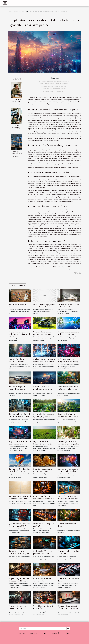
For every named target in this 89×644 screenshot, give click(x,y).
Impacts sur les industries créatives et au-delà (54, 86)
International (33, 633)
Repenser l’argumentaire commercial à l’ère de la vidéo (16, 128)
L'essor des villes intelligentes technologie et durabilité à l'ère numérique (68, 416)
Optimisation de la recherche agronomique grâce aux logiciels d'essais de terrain (43, 416)
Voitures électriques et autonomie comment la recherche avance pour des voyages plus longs (18, 390)
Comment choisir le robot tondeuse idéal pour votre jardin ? (42, 334)
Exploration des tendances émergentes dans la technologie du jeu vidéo (68, 362)
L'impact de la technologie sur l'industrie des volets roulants (68, 497)
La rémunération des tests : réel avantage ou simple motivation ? (16, 102)
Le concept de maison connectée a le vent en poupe (19, 552)
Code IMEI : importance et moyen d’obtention (43, 607)
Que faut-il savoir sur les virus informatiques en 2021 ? (20, 525)
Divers (68, 633)
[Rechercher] (42, 628)
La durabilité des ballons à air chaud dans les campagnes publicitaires (20, 471)
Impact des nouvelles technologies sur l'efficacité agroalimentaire (43, 444)
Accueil (10, 11)
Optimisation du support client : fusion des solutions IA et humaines (68, 389)
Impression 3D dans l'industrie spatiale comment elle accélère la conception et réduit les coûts (20, 418)
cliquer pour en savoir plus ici (52, 137)
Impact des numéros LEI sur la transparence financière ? (16, 154)
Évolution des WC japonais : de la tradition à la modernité (20, 497)
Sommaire (55, 78)
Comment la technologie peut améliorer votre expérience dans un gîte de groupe (44, 499)
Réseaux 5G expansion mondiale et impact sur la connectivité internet (42, 389)
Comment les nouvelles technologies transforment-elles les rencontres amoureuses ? (20, 334)
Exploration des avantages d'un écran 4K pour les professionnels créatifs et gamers (20, 445)
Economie (21, 633)
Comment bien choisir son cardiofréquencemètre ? (18, 607)
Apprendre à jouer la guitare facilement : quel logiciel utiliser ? (19, 581)
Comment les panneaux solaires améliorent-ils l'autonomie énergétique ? (69, 334)
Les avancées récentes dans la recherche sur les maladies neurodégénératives (68, 471)
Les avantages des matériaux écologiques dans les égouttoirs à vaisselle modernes (68, 444)
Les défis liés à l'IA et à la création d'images (54, 89)
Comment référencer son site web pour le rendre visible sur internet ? (68, 608)
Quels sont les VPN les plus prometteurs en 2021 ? (43, 552)
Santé (44, 633)
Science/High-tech (19, 11)
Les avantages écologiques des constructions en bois (44, 306)
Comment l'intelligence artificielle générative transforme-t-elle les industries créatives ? (20, 363)
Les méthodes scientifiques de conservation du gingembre (44, 470)
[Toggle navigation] (5, 3)
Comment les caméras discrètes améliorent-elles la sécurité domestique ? (68, 307)
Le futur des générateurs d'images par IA (54, 91)
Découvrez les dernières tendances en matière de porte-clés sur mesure (20, 307)
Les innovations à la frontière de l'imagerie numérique (54, 84)
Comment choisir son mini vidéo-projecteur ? (42, 580)
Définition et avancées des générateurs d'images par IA (54, 81)
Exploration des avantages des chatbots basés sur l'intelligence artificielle (44, 362)
